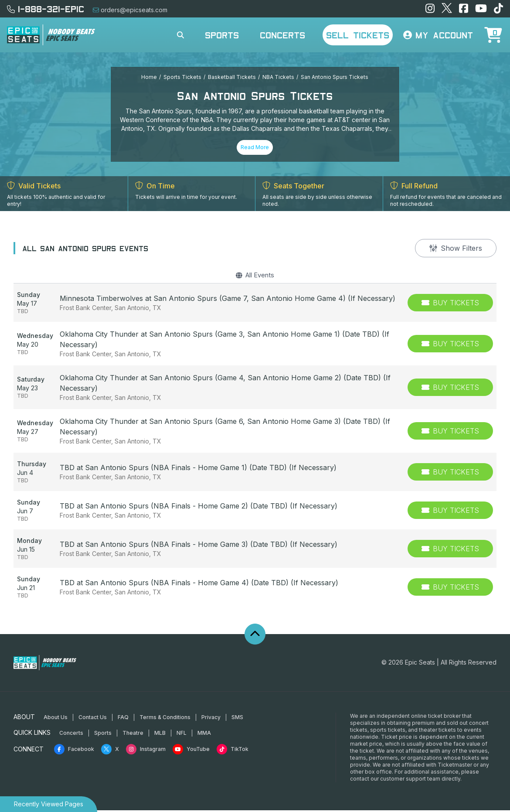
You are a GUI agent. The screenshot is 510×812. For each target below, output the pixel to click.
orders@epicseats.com (130, 10)
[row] (255, 305)
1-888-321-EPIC (46, 9)
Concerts (282, 35)
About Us (56, 719)
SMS (237, 719)
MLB (160, 735)
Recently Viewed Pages (49, 804)
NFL (182, 735)
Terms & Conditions (165, 719)
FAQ (123, 719)
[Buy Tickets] (450, 305)
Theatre (133, 735)
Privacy (211, 719)
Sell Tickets (358, 35)
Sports (222, 35)
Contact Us (93, 719)
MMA (204, 735)
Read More (255, 147)
